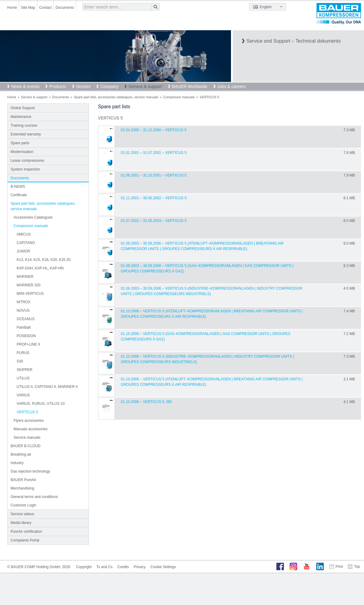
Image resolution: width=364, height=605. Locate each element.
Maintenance (21, 117)
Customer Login (23, 505)
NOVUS (23, 311)
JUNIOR (23, 251)
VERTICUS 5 (27, 412)
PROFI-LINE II (28, 344)
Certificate (19, 195)
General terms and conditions (34, 497)
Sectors (83, 86)
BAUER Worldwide (190, 86)
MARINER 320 (29, 285)
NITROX (23, 302)
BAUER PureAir (23, 480)
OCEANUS (26, 319)
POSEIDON (26, 336)
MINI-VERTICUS (30, 294)
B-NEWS (18, 187)
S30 (20, 361)
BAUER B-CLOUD (26, 446)
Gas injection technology (30, 471)
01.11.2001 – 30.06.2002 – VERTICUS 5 (154, 198)
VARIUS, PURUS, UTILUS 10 (41, 404)
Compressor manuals (179, 97)
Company (109, 86)
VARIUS (23, 395)
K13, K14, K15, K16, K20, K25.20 (44, 260)
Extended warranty (26, 134)
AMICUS (24, 234)
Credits (123, 567)
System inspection (25, 169)
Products (58, 86)
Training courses (24, 125)
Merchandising (22, 488)
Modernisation (22, 152)
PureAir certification (26, 532)
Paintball (24, 327)
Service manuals (27, 437)
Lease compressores (27, 161)
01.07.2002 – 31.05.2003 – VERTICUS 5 (154, 221)
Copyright (84, 567)
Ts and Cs (104, 567)
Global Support (23, 108)
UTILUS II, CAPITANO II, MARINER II (47, 387)
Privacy (140, 567)
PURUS (23, 353)
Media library (21, 523)
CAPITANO (26, 243)
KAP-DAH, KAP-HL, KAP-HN (40, 268)
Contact (45, 8)
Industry (17, 463)
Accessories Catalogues (33, 217)
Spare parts (20, 143)
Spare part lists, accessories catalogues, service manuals (116, 97)
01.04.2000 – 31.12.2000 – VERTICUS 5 (154, 130)
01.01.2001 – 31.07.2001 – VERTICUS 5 (154, 153)
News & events (25, 86)
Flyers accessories (29, 421)
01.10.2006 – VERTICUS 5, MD (146, 402)
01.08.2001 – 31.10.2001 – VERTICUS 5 (154, 175)
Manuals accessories (31, 429)
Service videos (22, 514)
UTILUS (23, 378)
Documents (65, 8)
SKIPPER (24, 370)
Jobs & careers (231, 86)
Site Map (28, 8)
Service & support (145, 86)
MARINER (25, 277)
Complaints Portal (25, 540)
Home (12, 8)
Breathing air (21, 454)
